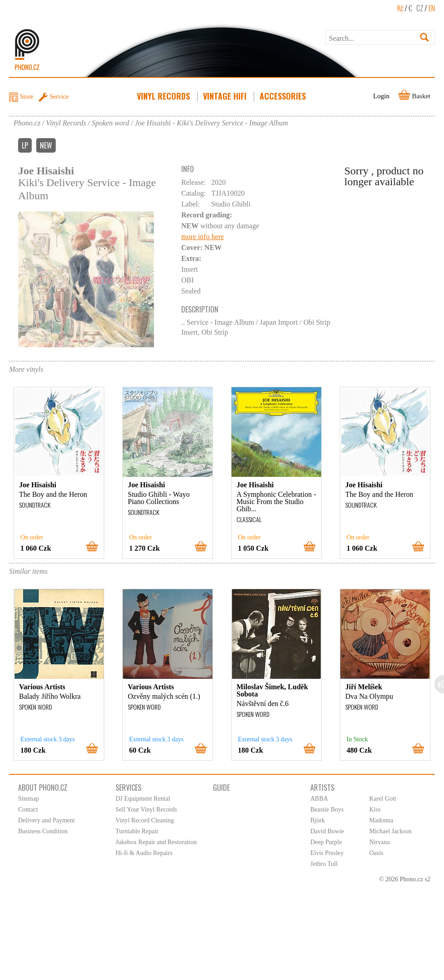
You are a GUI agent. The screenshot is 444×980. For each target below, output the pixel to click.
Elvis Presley (327, 853)
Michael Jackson (391, 831)
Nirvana (379, 842)
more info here (203, 237)
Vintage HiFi (226, 96)
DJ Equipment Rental (143, 799)
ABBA (319, 799)
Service (59, 97)
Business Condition (43, 831)
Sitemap (29, 799)
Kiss (375, 809)
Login (381, 96)
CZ (420, 8)
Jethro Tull (324, 864)
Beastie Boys (327, 809)
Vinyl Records (164, 96)
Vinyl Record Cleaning (145, 820)
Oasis (376, 853)
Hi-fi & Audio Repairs (144, 853)
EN (432, 8)
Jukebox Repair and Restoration (156, 842)
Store (27, 97)
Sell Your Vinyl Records (146, 809)
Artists (322, 788)
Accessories (284, 96)
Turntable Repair (137, 831)
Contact (28, 809)
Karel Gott (383, 799)
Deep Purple (326, 842)
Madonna (381, 820)
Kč (400, 8)
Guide (221, 788)
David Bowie (327, 831)
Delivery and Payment (46, 820)
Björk (318, 820)
